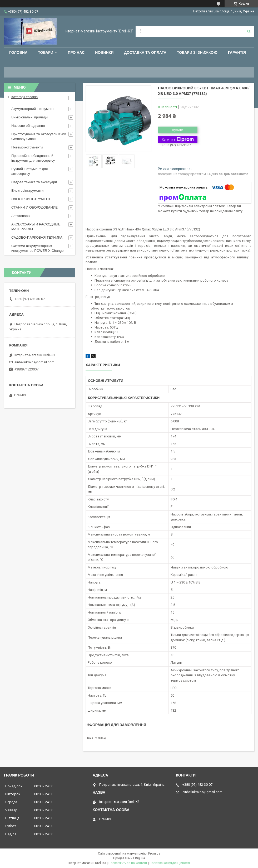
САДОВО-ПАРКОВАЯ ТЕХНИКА (37, 237)
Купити (178, 130)
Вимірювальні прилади (29, 117)
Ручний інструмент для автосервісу (29, 171)
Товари (46, 52)
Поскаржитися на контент (128, 863)
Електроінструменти (27, 191)
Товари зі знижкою (197, 52)
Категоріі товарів (24, 97)
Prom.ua (154, 853)
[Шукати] (249, 31)
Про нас (76, 52)
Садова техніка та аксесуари (34, 182)
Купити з (178, 139)
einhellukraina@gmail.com (34, 362)
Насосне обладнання (28, 126)
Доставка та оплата (145, 52)
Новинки (104, 52)
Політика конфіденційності (170, 863)
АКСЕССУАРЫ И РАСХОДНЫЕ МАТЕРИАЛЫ (36, 227)
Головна (18, 52)
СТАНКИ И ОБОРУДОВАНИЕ (34, 207)
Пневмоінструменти (27, 147)
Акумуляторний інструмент (33, 109)
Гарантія (237, 52)
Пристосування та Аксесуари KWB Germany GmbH (39, 136)
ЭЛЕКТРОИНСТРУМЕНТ (31, 199)
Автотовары (21, 216)
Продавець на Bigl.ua (129, 858)
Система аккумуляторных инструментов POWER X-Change (38, 248)
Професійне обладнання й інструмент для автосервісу (33, 158)
